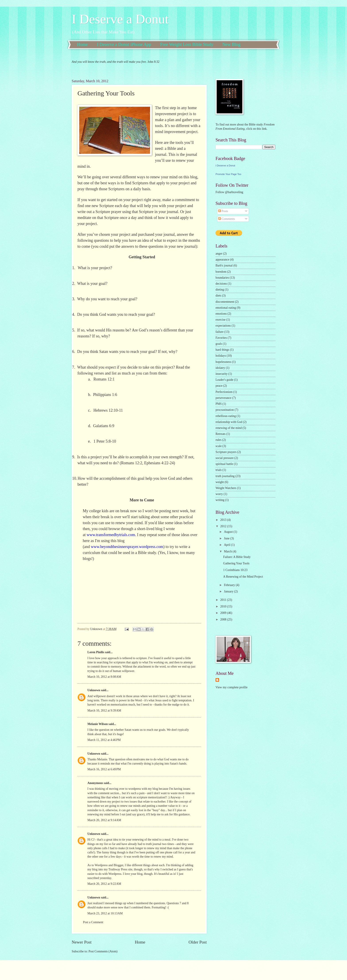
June (227, 538)
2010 (224, 606)
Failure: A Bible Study (237, 557)
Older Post (198, 942)
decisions (221, 284)
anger (219, 254)
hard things (222, 350)
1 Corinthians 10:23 (235, 570)
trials (219, 470)
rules (219, 440)
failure (220, 332)
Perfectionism (224, 392)
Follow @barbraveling (229, 192)
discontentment (225, 302)
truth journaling (225, 476)
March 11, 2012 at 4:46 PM (104, 740)
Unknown (94, 690)
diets (218, 296)
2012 (224, 526)
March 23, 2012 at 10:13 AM (105, 913)
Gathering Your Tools (236, 563)
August (229, 532)
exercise (221, 320)
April (228, 545)
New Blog (231, 44)
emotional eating (226, 308)
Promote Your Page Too (228, 174)
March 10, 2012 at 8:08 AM (104, 677)
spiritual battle (224, 464)
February (230, 585)
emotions (221, 314)
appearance (222, 260)
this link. (262, 129)
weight (220, 482)
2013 (224, 520)
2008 (224, 619)
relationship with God (229, 422)
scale (219, 446)
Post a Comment (93, 922)
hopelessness (223, 362)
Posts (223, 211)
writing (220, 500)
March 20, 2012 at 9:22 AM (104, 884)
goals (219, 344)
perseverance (224, 398)
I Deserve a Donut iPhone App (124, 44)
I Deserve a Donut (120, 19)
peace (219, 386)
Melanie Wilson (98, 724)
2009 (224, 613)
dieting (220, 290)
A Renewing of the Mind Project (243, 577)
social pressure (225, 458)
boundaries (222, 278)
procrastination (225, 410)
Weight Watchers (226, 488)
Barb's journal (224, 265)
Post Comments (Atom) (103, 951)
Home (82, 44)
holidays (221, 356)
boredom (221, 272)
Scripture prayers (226, 452)
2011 (224, 600)
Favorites (221, 338)
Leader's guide (224, 380)
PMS (219, 404)
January (229, 591)
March (228, 551)
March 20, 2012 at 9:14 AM (104, 820)
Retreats (221, 434)
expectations (223, 326)
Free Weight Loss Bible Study (187, 44)
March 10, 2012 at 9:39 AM (104, 711)
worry (219, 494)
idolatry (220, 368)
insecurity (222, 374)
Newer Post (82, 942)
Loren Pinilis (96, 652)
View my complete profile (231, 687)
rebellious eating (226, 416)
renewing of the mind (229, 428)
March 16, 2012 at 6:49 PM (104, 769)
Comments (227, 219)
